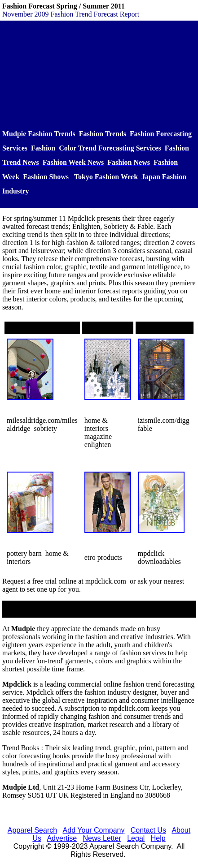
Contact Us (148, 830)
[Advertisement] (99, 75)
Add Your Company (94, 830)
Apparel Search (32, 830)
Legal (136, 838)
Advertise (62, 838)
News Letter (102, 838)
